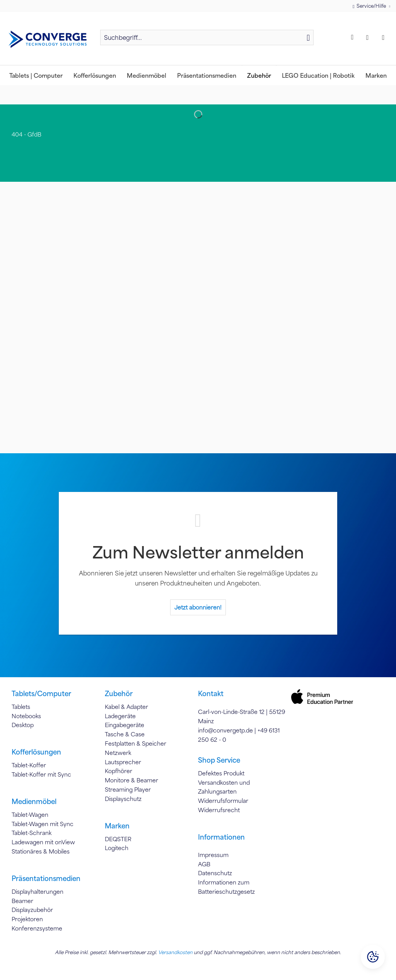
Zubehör (119, 693)
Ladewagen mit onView (43, 842)
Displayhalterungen (38, 891)
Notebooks (26, 716)
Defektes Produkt (221, 773)
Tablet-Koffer (29, 765)
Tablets (21, 707)
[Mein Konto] (369, 38)
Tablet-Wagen (30, 814)
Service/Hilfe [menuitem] (370, 6)
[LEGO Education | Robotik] (318, 75)
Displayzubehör (32, 910)
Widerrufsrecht (219, 810)
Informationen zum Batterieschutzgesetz (226, 887)
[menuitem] (207, 41)
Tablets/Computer (41, 693)
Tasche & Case (125, 734)
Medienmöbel (34, 801)
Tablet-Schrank (32, 833)
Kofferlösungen (36, 752)
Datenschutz (215, 873)
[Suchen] (308, 38)
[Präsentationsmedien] (207, 75)
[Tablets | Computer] (36, 75)
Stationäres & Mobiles (41, 851)
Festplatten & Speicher (136, 743)
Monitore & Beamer (131, 780)
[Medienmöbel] (147, 75)
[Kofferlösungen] (95, 75)
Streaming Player (128, 789)
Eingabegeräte (125, 725)
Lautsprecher (123, 762)
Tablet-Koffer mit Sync (41, 774)
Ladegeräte (120, 716)
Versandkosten (175, 952)
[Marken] (376, 75)
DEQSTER (118, 839)
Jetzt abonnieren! (198, 607)
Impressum (213, 855)
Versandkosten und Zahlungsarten (224, 787)
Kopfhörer (119, 771)
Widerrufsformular (223, 801)
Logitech (117, 848)
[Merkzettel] (353, 38)
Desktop (23, 725)
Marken (117, 826)
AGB (204, 864)
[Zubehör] (259, 75)
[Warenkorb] (385, 38)
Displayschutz (123, 799)
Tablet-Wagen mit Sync (43, 824)
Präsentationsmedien (46, 878)
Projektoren (27, 919)
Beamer (22, 901)
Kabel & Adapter (126, 707)
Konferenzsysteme (37, 928)
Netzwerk (118, 753)
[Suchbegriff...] (207, 38)
